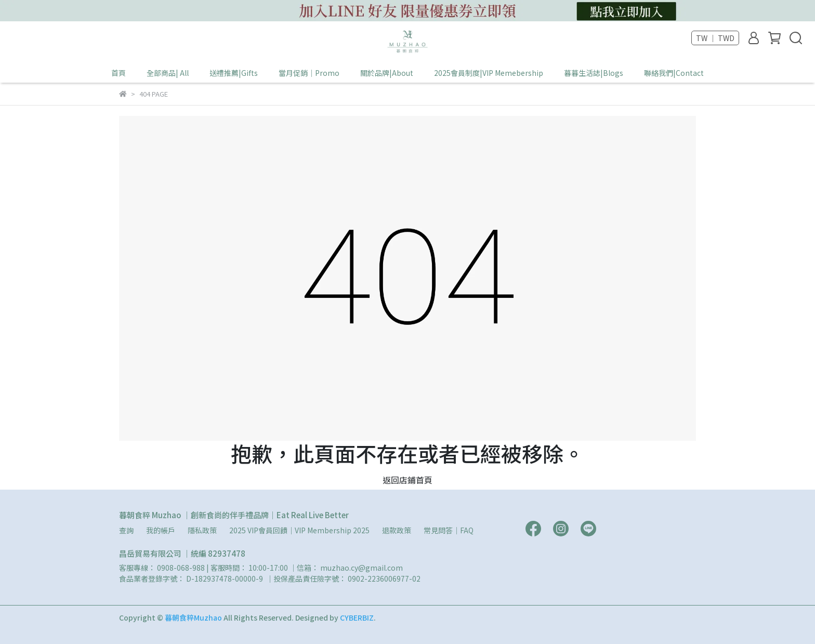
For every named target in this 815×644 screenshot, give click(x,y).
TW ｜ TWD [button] (715, 38)
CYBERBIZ (357, 617)
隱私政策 (202, 530)
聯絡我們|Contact (674, 73)
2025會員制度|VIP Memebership (489, 73)
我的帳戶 (161, 530)
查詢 (126, 530)
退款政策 (397, 530)
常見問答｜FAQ (449, 530)
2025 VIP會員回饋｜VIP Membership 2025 (299, 530)
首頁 (119, 73)
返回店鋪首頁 (407, 480)
